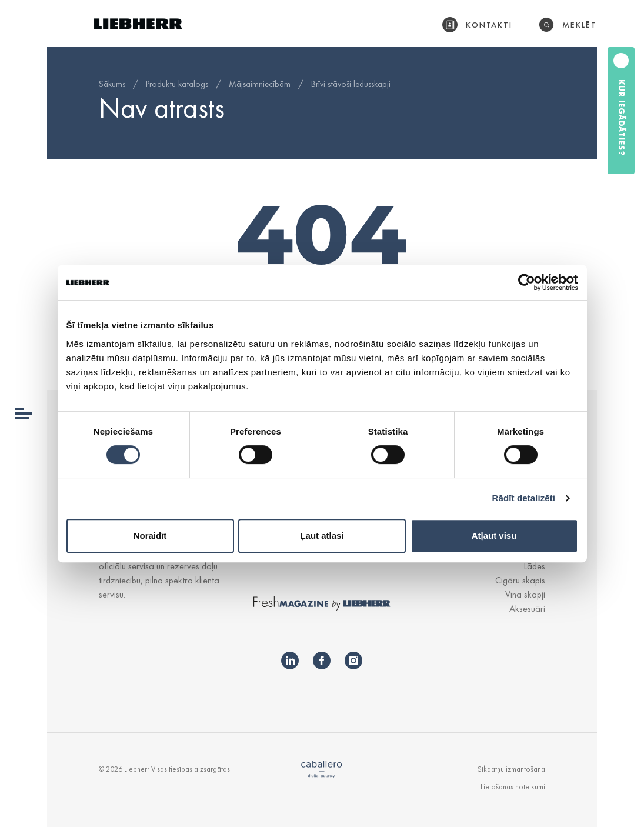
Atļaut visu (494, 536)
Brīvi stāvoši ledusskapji (351, 84)
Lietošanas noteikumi (513, 787)
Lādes (534, 566)
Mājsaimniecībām (260, 84)
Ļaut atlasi (322, 536)
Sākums (112, 84)
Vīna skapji (525, 594)
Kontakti (489, 25)
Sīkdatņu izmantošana (511, 769)
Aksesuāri (527, 608)
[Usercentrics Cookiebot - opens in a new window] (527, 282)
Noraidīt (150, 536)
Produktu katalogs (177, 84)
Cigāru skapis (520, 580)
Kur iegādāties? (622, 118)
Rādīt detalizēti (524, 498)
